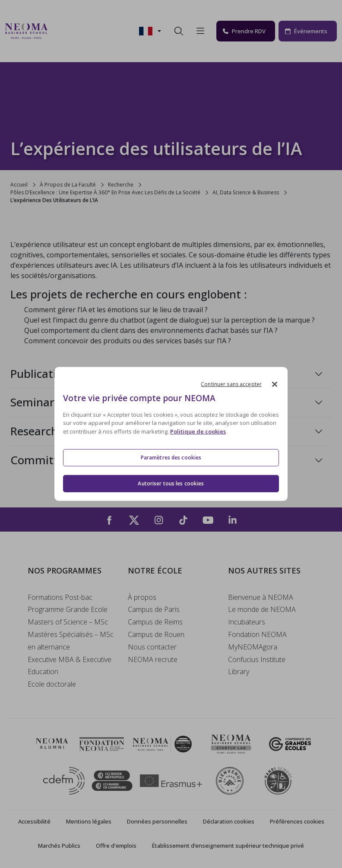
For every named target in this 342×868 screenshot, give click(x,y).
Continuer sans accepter (231, 384)
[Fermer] (275, 384)
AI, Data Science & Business (246, 192)
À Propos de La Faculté (68, 185)
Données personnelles (157, 821)
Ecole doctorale (52, 684)
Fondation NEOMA (257, 634)
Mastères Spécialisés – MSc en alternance (71, 641)
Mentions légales (89, 821)
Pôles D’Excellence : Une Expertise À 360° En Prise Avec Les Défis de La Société (105, 192)
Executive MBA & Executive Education (70, 666)
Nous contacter (152, 647)
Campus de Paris (154, 609)
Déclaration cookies (229, 821)
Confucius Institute (257, 659)
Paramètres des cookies (171, 457)
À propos (142, 597)
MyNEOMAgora (253, 647)
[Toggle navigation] (60, 31)
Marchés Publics (59, 846)
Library (239, 672)
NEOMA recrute (153, 659)
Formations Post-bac (60, 597)
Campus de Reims (155, 622)
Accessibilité (34, 821)
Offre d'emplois (116, 846)
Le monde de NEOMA (262, 609)
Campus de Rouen (156, 634)
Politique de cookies (198, 431)
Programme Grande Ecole (68, 609)
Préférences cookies (297, 821)
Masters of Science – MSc (68, 622)
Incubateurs (247, 622)
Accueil (19, 185)
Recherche (121, 185)
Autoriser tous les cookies (171, 483)
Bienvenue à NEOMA (261, 597)
